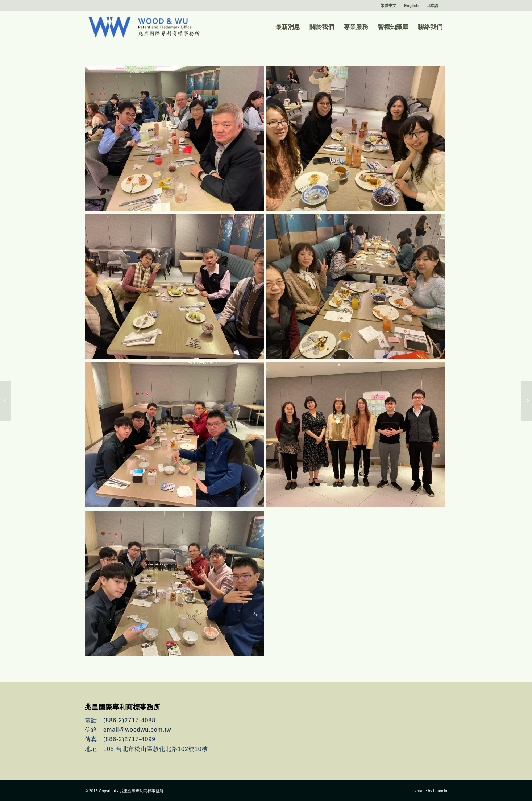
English (411, 5)
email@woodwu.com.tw (137, 730)
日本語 (432, 5)
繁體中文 (388, 5)
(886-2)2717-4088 (129, 720)
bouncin (440, 791)
